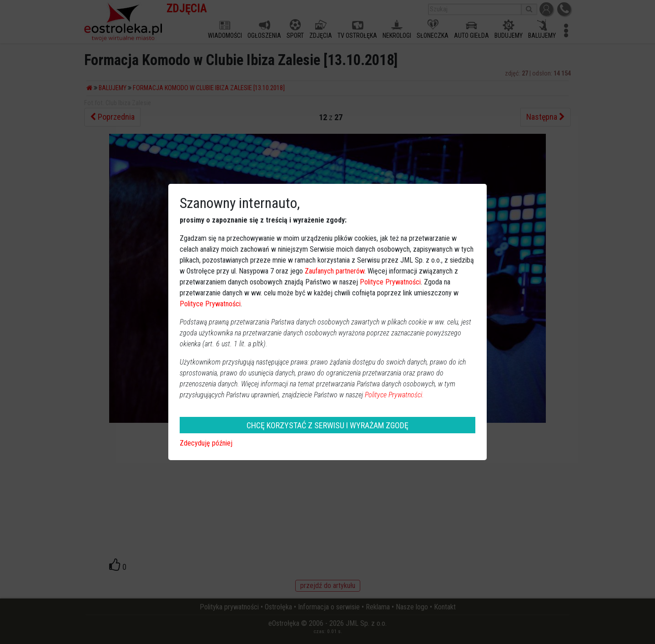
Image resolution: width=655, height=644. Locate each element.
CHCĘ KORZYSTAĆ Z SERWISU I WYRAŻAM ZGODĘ (327, 425)
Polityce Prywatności (390, 282)
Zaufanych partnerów (335, 271)
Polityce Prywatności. (394, 395)
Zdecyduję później (206, 443)
